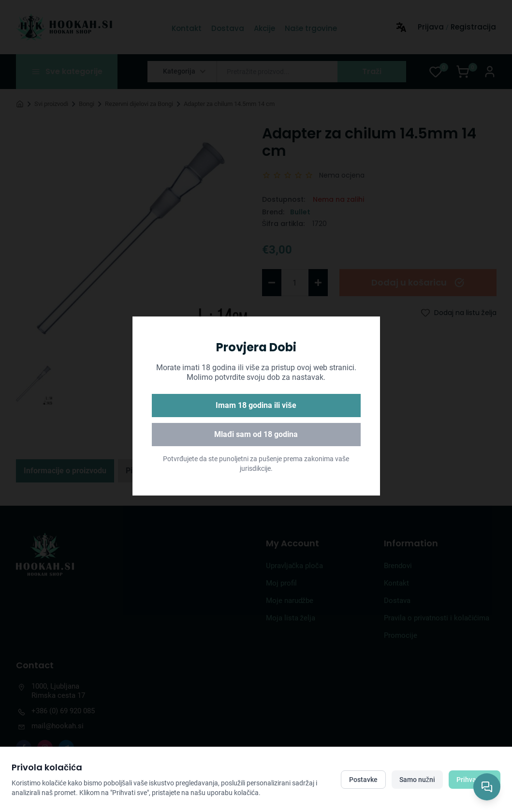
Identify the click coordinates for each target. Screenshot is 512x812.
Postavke (363, 780)
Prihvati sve (475, 780)
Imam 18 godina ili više (256, 405)
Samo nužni (417, 780)
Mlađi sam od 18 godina (256, 434)
